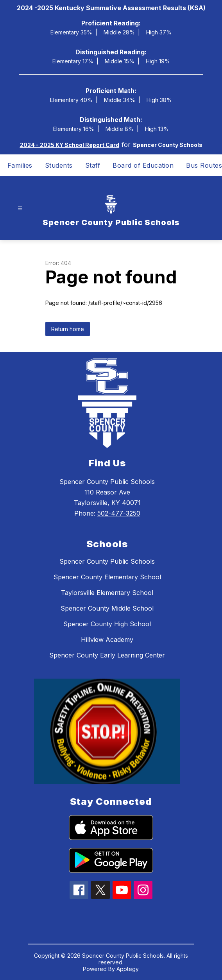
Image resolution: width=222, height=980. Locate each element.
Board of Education (143, 165)
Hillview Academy (107, 640)
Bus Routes (204, 165)
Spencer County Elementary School (107, 577)
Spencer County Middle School (107, 608)
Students (59, 165)
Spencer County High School (107, 624)
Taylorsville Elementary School (107, 593)
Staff (93, 165)
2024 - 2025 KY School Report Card (70, 145)
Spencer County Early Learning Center (107, 655)
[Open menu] (20, 208)
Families (20, 165)
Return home (68, 329)
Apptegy (128, 969)
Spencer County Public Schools (107, 561)
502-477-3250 (119, 513)
